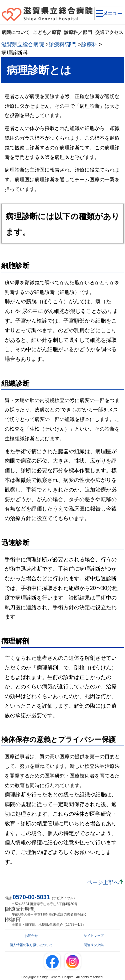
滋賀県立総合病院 (23, 44)
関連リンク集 (94, 945)
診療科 (89, 44)
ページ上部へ (103, 882)
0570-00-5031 (31, 897)
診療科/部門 (63, 44)
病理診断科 (15, 53)
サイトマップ (94, 936)
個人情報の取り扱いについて (31, 945)
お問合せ (31, 936)
